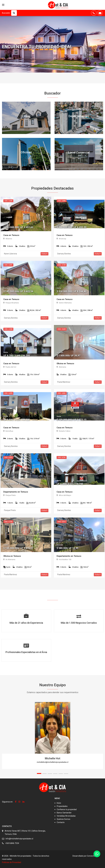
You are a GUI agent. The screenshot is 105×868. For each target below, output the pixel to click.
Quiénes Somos (63, 819)
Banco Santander (64, 813)
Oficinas (26, 152)
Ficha (44, 254)
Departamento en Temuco (16, 492)
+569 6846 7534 (12, 843)
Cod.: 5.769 (62, 265)
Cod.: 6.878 (8, 393)
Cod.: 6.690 (8, 201)
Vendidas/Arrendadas (66, 816)
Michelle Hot (53, 758)
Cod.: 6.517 (62, 522)
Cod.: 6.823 (62, 393)
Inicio (59, 803)
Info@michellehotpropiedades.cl (19, 839)
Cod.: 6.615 (8, 457)
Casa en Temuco (12, 235)
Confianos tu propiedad (67, 809)
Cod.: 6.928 (8, 329)
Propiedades (62, 806)
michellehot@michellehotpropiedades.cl (53, 762)
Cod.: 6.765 (8, 522)
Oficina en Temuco (66, 363)
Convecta (91, 856)
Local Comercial (79, 152)
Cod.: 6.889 (62, 201)
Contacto (61, 822)
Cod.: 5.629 (62, 329)
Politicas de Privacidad (12, 862)
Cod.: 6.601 (8, 265)
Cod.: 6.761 (62, 457)
